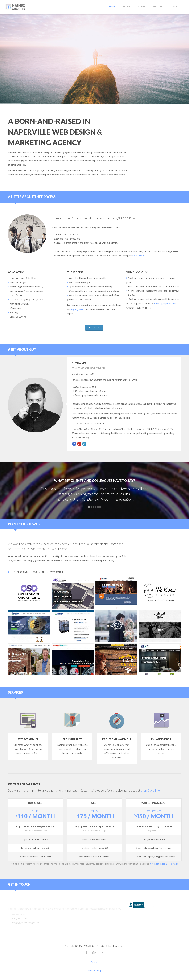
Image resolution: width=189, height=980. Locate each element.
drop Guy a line (150, 790)
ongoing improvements (166, 303)
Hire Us (94, 328)
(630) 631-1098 (20, 918)
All (10, 572)
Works (141, 6)
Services (157, 6)
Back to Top (95, 971)
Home (112, 6)
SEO (35, 572)
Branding (22, 572)
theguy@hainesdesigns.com (26, 923)
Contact (175, 6)
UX (44, 572)
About (126, 6)
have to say (138, 256)
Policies (94, 962)
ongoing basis (77, 309)
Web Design (57, 572)
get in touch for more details (164, 864)
